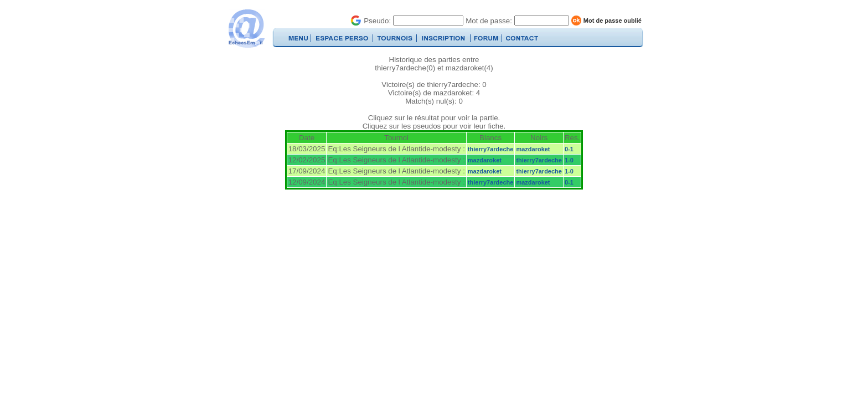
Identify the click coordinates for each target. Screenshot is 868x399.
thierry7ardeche (491, 149)
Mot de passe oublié (613, 21)
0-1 (569, 149)
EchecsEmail (246, 29)
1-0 (569, 160)
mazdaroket (533, 149)
